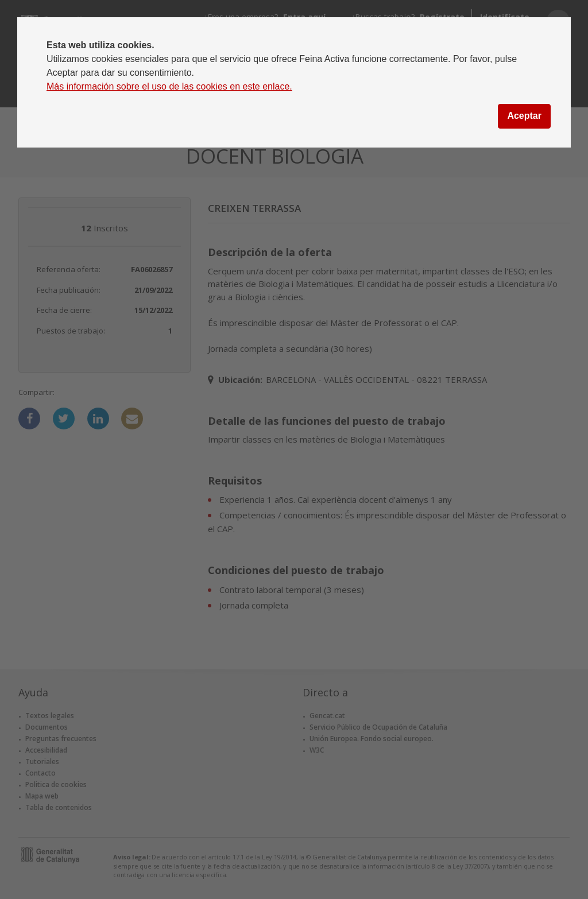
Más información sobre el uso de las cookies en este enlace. (169, 86)
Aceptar (524, 116)
